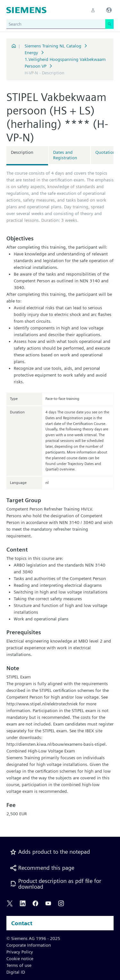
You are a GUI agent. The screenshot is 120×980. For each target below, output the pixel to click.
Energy (31, 53)
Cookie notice (20, 959)
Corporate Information (29, 945)
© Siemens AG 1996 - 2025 (33, 938)
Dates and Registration (65, 155)
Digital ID (16, 972)
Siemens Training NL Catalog (53, 46)
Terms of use (19, 965)
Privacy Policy (20, 952)
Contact (22, 923)
